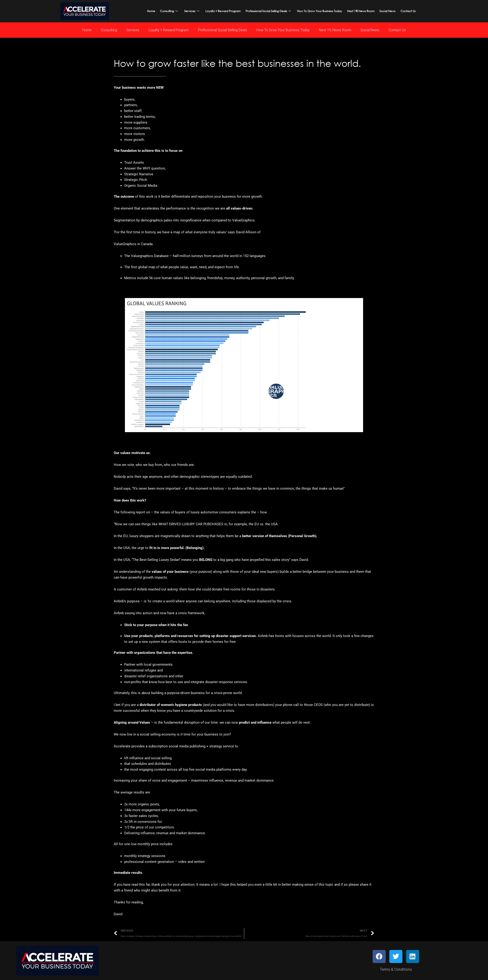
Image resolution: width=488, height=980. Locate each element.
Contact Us (400, 11)
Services (196, 11)
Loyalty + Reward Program (225, 11)
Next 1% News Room (357, 11)
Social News (382, 11)
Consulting (176, 11)
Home (159, 11)
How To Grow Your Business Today (318, 11)
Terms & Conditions (396, 970)
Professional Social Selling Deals (269, 11)
